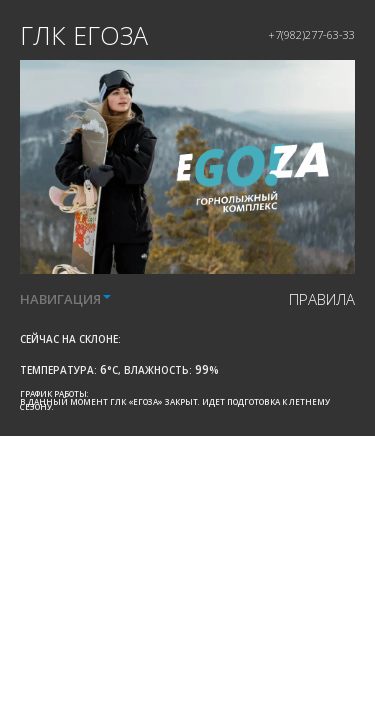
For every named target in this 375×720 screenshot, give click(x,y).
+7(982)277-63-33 (311, 34)
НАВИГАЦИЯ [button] (65, 299)
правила (322, 299)
